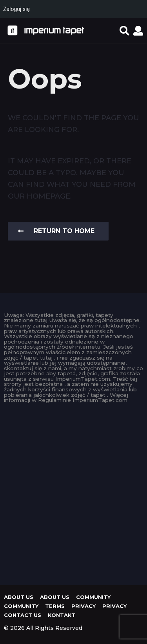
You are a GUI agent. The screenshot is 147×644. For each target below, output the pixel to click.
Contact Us (23, 615)
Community (93, 597)
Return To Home (56, 231)
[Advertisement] (73, 492)
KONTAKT (62, 615)
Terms (55, 606)
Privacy (83, 606)
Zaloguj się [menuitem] (16, 9)
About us (19, 597)
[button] (124, 31)
